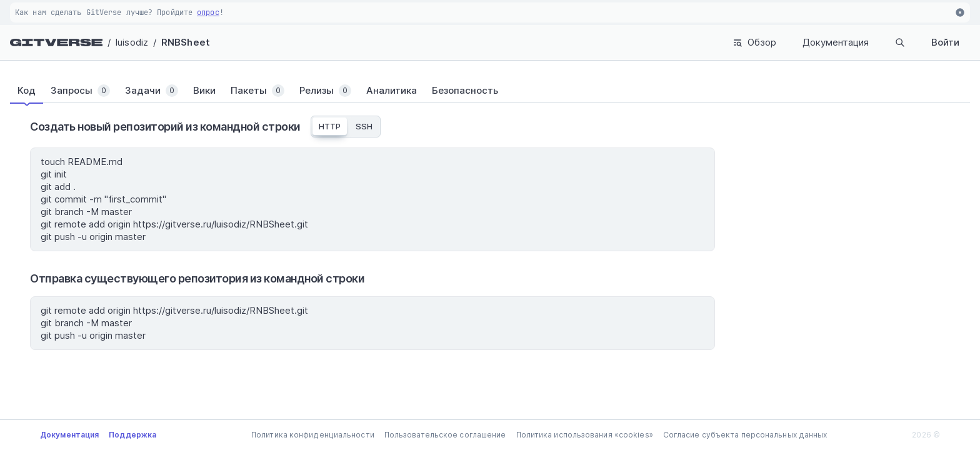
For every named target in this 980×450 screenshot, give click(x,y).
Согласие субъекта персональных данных (745, 435)
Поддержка (132, 435)
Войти (945, 42)
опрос (208, 12)
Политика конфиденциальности (313, 435)
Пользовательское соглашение (445, 435)
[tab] (34, 91)
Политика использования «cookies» (585, 435)
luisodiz (132, 42)
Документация (786, 42)
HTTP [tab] (330, 126)
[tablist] (490, 91)
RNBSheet (186, 42)
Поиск (875, 42)
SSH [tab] (364, 126)
